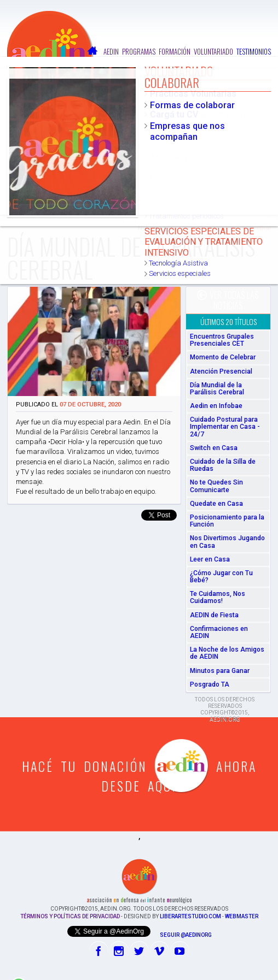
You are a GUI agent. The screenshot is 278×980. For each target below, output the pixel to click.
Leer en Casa (210, 559)
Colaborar (208, 62)
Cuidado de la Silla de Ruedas (223, 465)
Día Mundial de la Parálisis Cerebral (217, 389)
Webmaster (242, 916)
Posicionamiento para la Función (227, 521)
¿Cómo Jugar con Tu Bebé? (221, 577)
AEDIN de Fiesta (214, 615)
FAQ (232, 62)
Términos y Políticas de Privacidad (70, 916)
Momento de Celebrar (223, 357)
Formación (175, 51)
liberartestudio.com (190, 916)
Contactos (256, 62)
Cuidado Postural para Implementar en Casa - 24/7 (225, 427)
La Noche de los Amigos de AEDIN (227, 653)
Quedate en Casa (216, 504)
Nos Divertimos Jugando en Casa (227, 542)
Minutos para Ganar (220, 671)
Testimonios (254, 51)
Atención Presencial (221, 371)
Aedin (111, 51)
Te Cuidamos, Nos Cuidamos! (218, 597)
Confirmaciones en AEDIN (219, 632)
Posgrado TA (210, 684)
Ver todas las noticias (228, 300)
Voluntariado (213, 51)
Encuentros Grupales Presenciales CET (222, 340)
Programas (139, 51)
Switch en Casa (214, 448)
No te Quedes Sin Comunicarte (216, 486)
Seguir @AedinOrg (186, 935)
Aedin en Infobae (216, 406)
